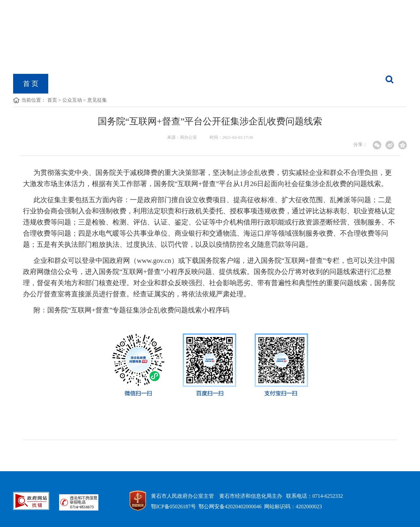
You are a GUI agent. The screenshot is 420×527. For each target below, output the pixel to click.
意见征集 (97, 100)
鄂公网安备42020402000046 (230, 506)
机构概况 (72, 84)
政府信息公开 (126, 84)
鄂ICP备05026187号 (173, 506)
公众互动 (72, 100)
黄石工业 (227, 84)
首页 (52, 100)
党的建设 (180, 84)
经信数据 (275, 84)
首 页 (31, 84)
